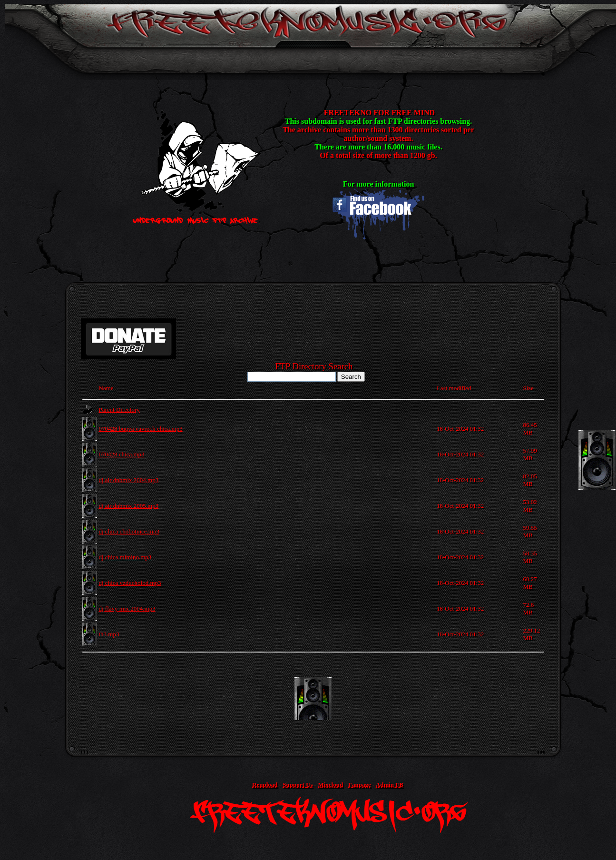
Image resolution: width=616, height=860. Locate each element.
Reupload (265, 785)
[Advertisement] (313, 699)
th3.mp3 (109, 634)
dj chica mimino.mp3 (125, 557)
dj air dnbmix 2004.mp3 (129, 480)
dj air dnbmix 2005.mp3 (129, 506)
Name (106, 388)
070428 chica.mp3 (122, 454)
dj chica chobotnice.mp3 (129, 531)
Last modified (454, 388)
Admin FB (390, 785)
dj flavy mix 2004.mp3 (127, 608)
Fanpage (360, 785)
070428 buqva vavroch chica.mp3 (141, 429)
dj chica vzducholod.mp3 (130, 583)
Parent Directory (119, 410)
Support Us (298, 785)
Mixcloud (330, 785)
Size (528, 388)
